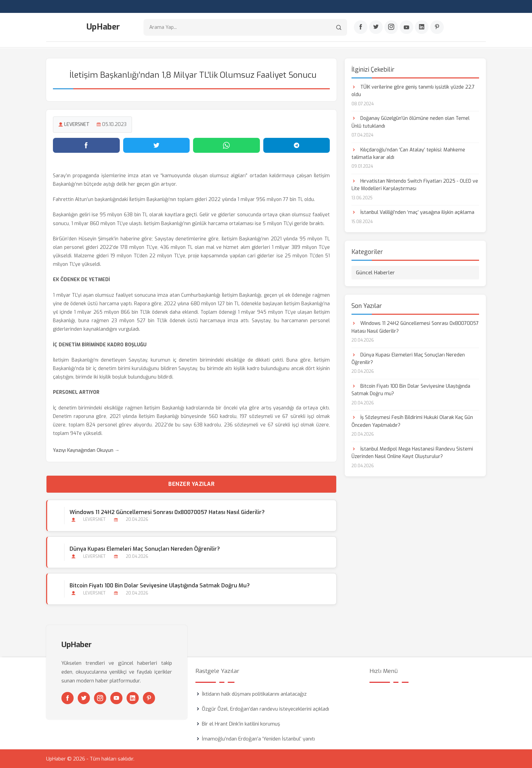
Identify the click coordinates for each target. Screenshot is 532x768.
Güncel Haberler (375, 272)
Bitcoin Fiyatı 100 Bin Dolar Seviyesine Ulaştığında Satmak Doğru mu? (160, 585)
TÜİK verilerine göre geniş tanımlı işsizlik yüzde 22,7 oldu (413, 90)
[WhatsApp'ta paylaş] (226, 145)
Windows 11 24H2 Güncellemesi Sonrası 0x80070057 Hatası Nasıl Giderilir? (167, 512)
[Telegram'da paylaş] (297, 145)
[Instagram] (391, 28)
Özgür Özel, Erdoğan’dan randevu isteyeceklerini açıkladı (265, 709)
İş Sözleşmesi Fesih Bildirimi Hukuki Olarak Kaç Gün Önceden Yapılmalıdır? (412, 421)
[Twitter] (376, 28)
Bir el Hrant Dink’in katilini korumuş (241, 724)
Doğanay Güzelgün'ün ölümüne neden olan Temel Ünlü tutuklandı (411, 122)
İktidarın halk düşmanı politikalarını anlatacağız (254, 694)
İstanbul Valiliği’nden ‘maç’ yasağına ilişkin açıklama (413, 212)
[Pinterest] (437, 28)
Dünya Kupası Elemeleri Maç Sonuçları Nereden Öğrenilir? (145, 548)
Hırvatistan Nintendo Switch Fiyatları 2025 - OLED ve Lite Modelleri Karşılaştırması (415, 185)
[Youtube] (406, 28)
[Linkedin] (422, 28)
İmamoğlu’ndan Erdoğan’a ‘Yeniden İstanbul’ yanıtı (258, 738)
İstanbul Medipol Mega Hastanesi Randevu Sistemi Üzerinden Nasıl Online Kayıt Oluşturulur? (412, 452)
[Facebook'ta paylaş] (86, 145)
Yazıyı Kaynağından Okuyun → (86, 450)
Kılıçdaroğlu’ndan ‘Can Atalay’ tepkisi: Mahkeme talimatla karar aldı (408, 153)
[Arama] (339, 27)
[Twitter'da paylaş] (157, 145)
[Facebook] (361, 28)
